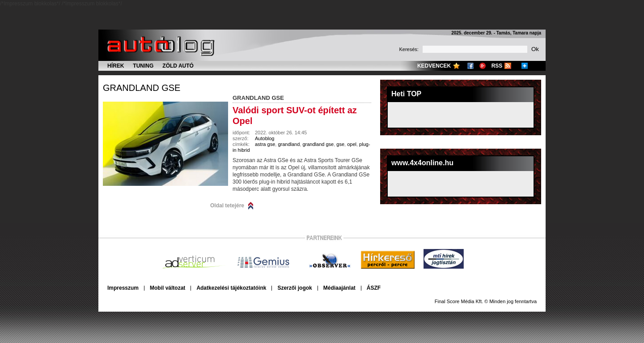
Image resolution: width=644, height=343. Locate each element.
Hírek (116, 66)
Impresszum (123, 288)
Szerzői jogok (294, 288)
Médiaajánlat (339, 288)
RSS (497, 66)
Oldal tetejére (227, 206)
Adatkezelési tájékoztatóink (231, 288)
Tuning (143, 66)
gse (340, 144)
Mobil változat (167, 288)
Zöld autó (178, 66)
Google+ (483, 66)
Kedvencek (434, 66)
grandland (289, 144)
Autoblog (265, 138)
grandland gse (142, 88)
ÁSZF (374, 288)
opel (352, 144)
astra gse (265, 144)
